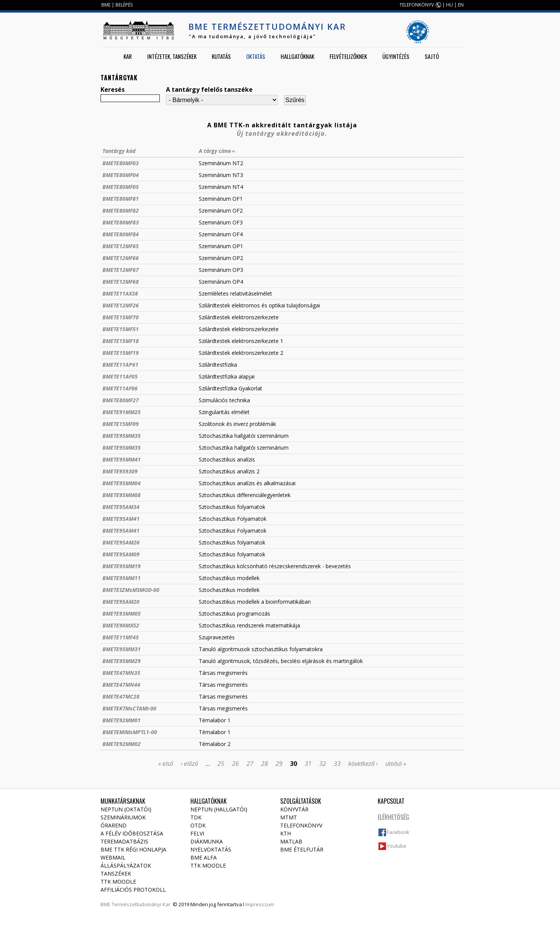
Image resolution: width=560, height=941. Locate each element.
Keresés (113, 89)
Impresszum (260, 904)
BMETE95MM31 (122, 649)
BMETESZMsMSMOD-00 (131, 590)
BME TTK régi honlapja (133, 849)
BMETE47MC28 (121, 696)
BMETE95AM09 (121, 554)
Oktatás (256, 56)
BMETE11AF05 (120, 376)
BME (106, 5)
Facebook (398, 832)
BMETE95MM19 (122, 566)
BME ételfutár (302, 849)
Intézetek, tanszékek (172, 56)
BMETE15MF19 (121, 353)
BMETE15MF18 (121, 341)
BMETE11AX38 (120, 293)
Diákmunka (207, 841)
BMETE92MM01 (122, 720)
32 (323, 764)
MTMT (289, 817)
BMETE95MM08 (122, 495)
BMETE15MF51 (121, 329)
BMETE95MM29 (122, 661)
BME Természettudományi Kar (267, 26)
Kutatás (221, 56)
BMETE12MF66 (121, 258)
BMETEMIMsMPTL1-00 (130, 732)
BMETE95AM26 (121, 542)
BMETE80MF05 (121, 187)
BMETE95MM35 (122, 436)
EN (461, 5)
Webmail (113, 857)
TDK (196, 817)
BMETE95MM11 (122, 578)
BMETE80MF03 (121, 163)
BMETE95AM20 (121, 602)
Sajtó (432, 56)
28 (265, 764)
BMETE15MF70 (121, 317)
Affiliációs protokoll (133, 890)
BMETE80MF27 (121, 400)
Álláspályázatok (126, 865)
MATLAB (291, 841)
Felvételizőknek (348, 56)
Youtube (397, 846)
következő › (363, 764)
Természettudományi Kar (141, 904)
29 (279, 764)
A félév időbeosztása (132, 833)
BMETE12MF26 (121, 305)
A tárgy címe (217, 151)
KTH (286, 833)
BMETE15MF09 (121, 424)
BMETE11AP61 (120, 365)
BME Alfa (204, 857)
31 (308, 764)
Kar (128, 56)
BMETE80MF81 (121, 199)
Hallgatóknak (297, 56)
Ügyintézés (396, 56)
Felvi (197, 833)
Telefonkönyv (301, 825)
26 (235, 764)
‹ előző (189, 764)
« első (166, 764)
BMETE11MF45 (121, 637)
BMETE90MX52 (121, 625)
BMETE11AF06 (120, 388)
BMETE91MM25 (122, 412)
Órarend (114, 825)
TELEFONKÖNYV (417, 5)
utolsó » (396, 764)
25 (221, 764)
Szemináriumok (123, 817)
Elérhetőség (393, 817)
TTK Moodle (118, 882)
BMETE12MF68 (121, 282)
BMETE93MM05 (122, 614)
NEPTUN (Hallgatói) (219, 809)
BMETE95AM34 (121, 507)
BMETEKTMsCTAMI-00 (129, 708)
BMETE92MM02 (122, 744)
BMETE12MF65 (121, 246)
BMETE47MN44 (121, 685)
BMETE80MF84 (121, 234)
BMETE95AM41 (121, 519)
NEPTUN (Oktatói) (126, 809)
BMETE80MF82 (121, 210)
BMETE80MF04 (121, 175)
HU (450, 5)
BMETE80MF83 (121, 222)
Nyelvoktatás (211, 849)
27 (250, 764)
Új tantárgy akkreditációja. (282, 133)
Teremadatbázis (124, 841)
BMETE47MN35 (121, 673)
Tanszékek (116, 874)
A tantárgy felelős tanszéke (209, 89)
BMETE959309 (120, 471)
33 (337, 764)
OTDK (198, 825)
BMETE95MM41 (122, 459)
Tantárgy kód (119, 151)
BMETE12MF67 (121, 270)
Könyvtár (294, 809)
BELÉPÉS (124, 5)
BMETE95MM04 (122, 483)
